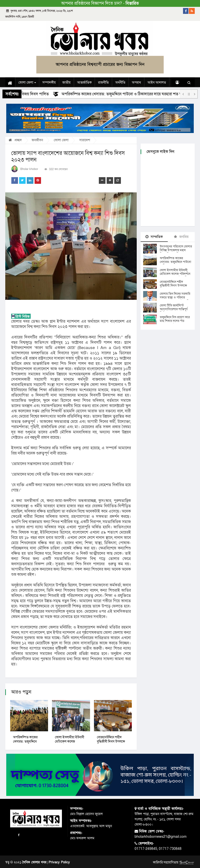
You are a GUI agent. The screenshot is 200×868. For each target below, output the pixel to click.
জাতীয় (67, 83)
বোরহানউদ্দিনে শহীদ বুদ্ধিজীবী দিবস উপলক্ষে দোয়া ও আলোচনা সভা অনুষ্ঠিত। (173, 287)
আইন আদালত (157, 83)
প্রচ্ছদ (15, 140)
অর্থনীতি (120, 83)
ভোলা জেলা (27, 83)
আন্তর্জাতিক (84, 83)
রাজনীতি (103, 83)
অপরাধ (136, 83)
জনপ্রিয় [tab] (181, 237)
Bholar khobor (29, 169)
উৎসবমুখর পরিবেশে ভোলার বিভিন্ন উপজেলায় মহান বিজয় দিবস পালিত (176, 250)
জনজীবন (37, 140)
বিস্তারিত (132, 3)
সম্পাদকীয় (49, 83)
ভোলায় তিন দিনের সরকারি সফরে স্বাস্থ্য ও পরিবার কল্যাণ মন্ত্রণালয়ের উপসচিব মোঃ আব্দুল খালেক (175, 299)
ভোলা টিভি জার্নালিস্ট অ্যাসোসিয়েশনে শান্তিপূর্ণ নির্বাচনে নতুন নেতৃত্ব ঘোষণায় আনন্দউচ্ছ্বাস (174, 311)
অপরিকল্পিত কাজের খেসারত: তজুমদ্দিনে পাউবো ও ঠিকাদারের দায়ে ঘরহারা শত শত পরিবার (126, 94)
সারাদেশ (85, 140)
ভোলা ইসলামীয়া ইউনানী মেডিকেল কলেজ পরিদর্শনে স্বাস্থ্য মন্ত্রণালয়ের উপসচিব (175, 274)
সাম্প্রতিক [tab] (154, 237)
